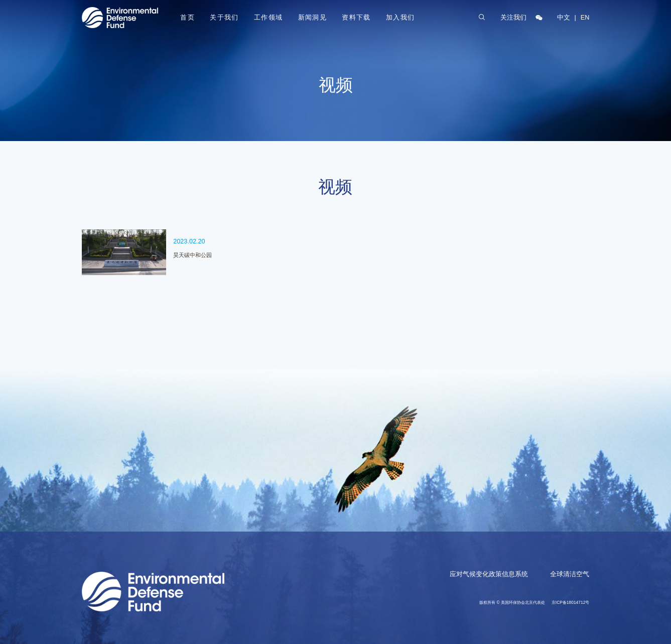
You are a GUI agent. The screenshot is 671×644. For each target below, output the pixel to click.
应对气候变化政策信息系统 (489, 574)
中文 (564, 18)
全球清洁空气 (570, 574)
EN (585, 18)
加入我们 (400, 18)
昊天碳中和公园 (192, 255)
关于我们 (224, 18)
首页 (187, 18)
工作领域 (269, 18)
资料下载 (356, 18)
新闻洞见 (313, 18)
